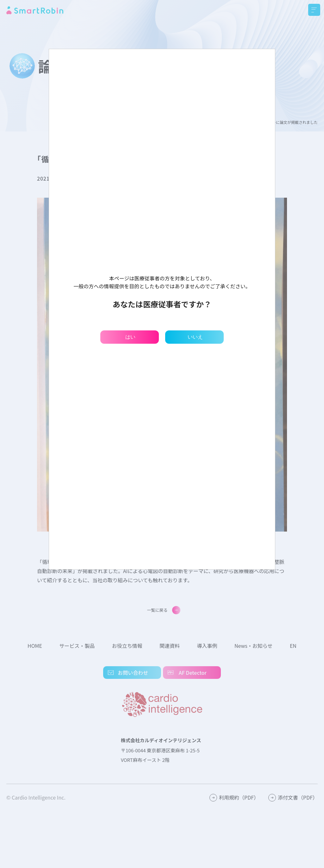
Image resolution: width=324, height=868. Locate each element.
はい (130, 337)
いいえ (195, 337)
